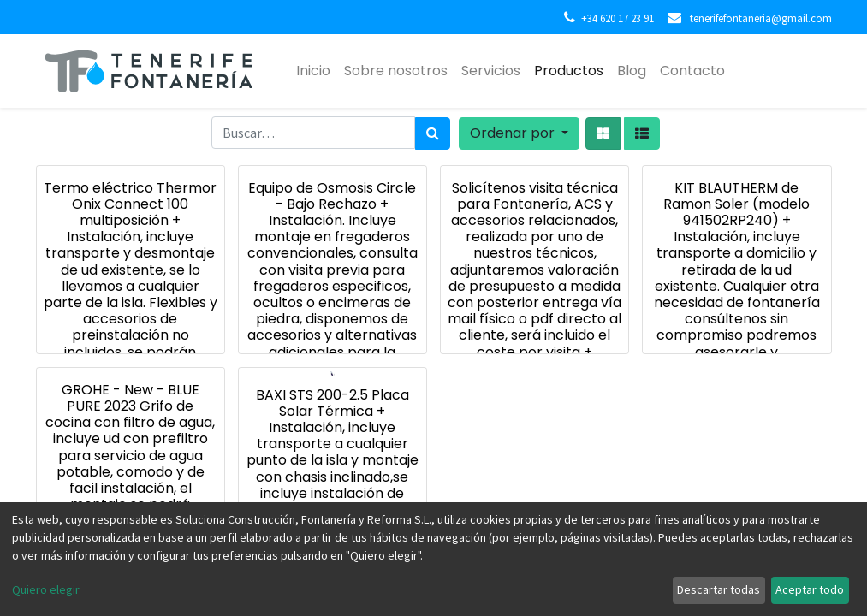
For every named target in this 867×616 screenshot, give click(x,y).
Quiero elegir (46, 589)
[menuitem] (313, 71)
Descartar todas (719, 589)
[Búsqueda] (433, 133)
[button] (519, 133)
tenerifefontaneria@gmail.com (760, 18)
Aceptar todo (810, 589)
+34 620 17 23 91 (618, 18)
